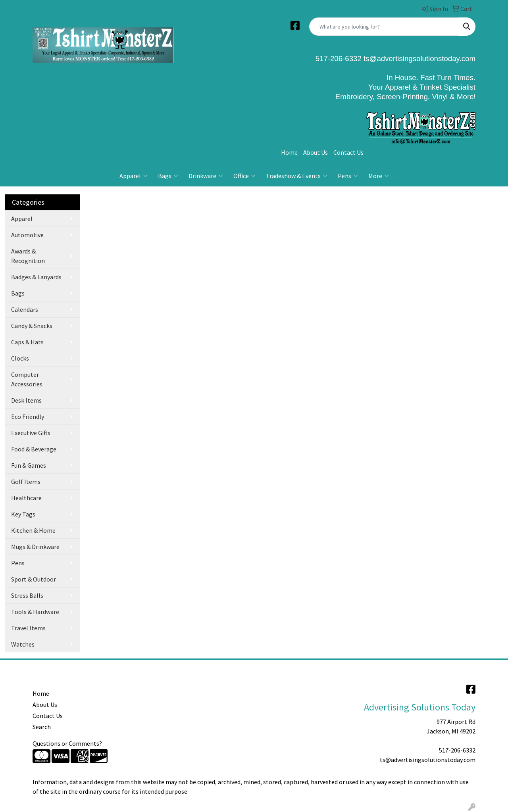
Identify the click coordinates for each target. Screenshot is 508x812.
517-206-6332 (457, 750)
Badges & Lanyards (36, 277)
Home (289, 152)
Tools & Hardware (35, 612)
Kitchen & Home (33, 530)
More (379, 176)
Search (42, 727)
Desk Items (26, 400)
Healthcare (26, 498)
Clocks (20, 358)
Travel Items (28, 628)
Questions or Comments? (67, 743)
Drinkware (206, 176)
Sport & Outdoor (34, 579)
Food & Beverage (34, 449)
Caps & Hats (27, 342)
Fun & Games (29, 465)
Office (244, 176)
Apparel (134, 176)
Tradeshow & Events (297, 176)
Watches (23, 644)
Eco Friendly (28, 417)
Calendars (25, 309)
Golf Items (26, 482)
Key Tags (23, 514)
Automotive (27, 235)
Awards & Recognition (28, 256)
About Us (316, 152)
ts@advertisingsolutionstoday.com (419, 59)
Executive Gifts (31, 433)
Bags (168, 176)
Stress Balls (27, 595)
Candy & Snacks (32, 326)
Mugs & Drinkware (35, 547)
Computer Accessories (27, 379)
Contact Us (348, 152)
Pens (348, 176)
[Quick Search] (384, 27)
